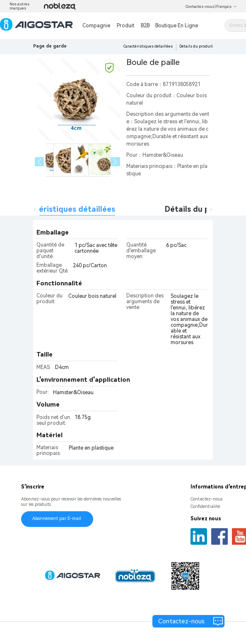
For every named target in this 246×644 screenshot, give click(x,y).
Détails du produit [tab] (198, 209)
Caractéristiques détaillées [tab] (65, 209)
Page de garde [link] (50, 46)
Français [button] (227, 7)
